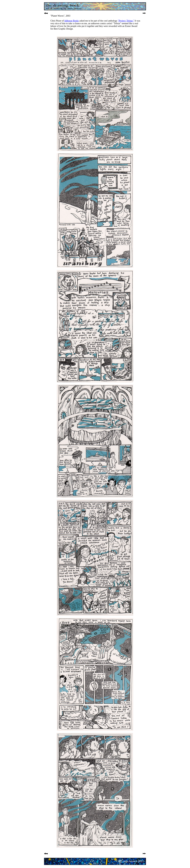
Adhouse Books (72, 21)
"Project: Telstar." (126, 21)
